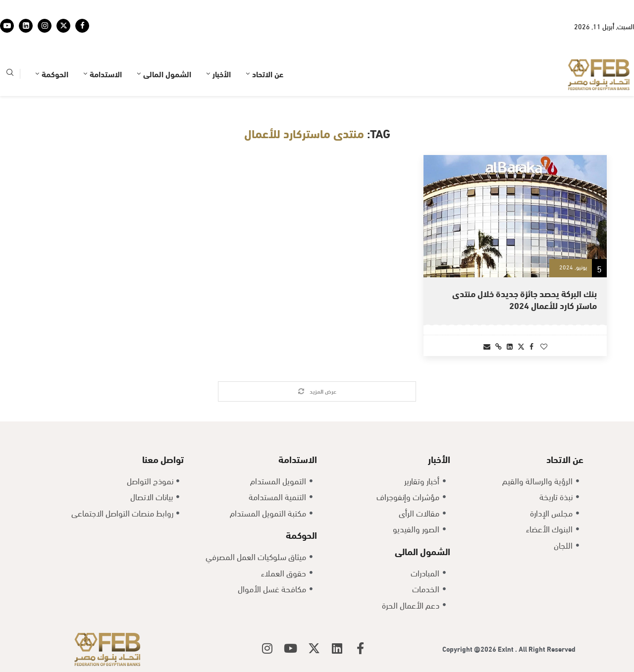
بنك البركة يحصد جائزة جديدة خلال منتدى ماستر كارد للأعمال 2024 (525, 299)
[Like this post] (544, 346)
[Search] (10, 74)
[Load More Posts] (317, 391)
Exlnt (506, 648)
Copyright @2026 (470, 648)
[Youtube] (7, 26)
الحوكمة (55, 74)
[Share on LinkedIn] (510, 346)
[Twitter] (63, 26)
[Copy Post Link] (499, 346)
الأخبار (222, 74)
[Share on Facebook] (531, 346)
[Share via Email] (487, 346)
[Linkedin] (26, 26)
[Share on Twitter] (521, 346)
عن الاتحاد (268, 74)
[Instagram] (45, 26)
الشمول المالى (167, 74)
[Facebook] (82, 26)
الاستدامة (106, 74)
